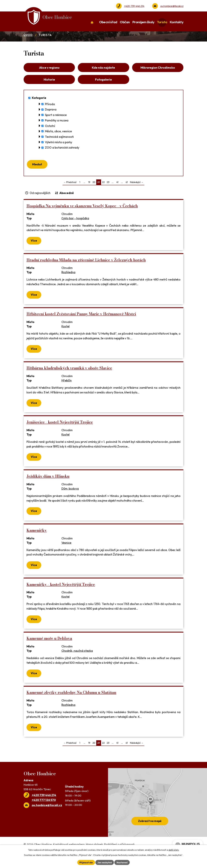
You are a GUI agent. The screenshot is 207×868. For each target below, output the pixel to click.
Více (34, 252)
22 (103, 193)
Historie (49, 89)
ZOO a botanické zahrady (62, 158)
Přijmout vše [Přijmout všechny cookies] (85, 862)
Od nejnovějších (40, 204)
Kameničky (37, 542)
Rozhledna (68, 283)
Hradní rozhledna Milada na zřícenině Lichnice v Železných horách (86, 271)
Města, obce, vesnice (58, 142)
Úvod (28, 43)
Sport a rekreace (56, 125)
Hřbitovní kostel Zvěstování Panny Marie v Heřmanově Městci (81, 325)
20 (94, 193)
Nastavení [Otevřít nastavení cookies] (123, 862)
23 (108, 193)
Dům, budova (70, 500)
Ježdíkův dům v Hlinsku (48, 487)
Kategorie (39, 108)
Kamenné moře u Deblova (49, 650)
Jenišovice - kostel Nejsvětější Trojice (60, 433)
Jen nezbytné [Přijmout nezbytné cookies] (105, 862)
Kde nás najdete (103, 76)
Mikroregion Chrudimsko (158, 76)
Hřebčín (67, 392)
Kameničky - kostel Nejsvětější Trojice (61, 596)
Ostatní (50, 136)
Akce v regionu (49, 76)
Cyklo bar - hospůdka (75, 230)
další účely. (174, 850)
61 (127, 193)
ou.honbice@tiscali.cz (172, 6)
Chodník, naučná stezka (77, 662)
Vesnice (66, 554)
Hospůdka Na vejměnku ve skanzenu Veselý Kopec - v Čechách (82, 217)
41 (117, 193)
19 (89, 193)
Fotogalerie (103, 89)
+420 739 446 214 (134, 6)
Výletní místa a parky (59, 153)
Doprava (51, 120)
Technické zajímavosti (59, 147)
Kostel (65, 338)
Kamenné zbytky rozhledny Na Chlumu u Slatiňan (71, 704)
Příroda (50, 114)
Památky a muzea (57, 131)
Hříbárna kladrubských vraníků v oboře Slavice (69, 379)
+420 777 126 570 (44, 811)
